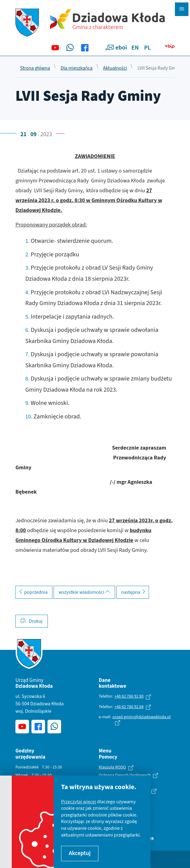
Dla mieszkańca (76, 68)
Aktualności (115, 68)
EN (135, 48)
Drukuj (31, 621)
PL (147, 48)
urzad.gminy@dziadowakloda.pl (142, 717)
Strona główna (35, 68)
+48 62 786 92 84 (129, 707)
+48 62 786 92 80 (129, 696)
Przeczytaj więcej (78, 802)
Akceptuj (80, 853)
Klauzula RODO (112, 768)
